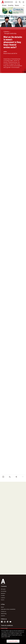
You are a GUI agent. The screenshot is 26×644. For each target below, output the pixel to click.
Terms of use (4, 628)
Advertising (4, 613)
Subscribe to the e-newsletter (8, 609)
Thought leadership (10, 33)
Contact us (4, 611)
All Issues (4, 5)
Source (3, 600)
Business (17, 5)
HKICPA (3, 616)
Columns (6, 31)
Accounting (11, 5)
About (2, 607)
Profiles (3, 595)
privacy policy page (6, 636)
